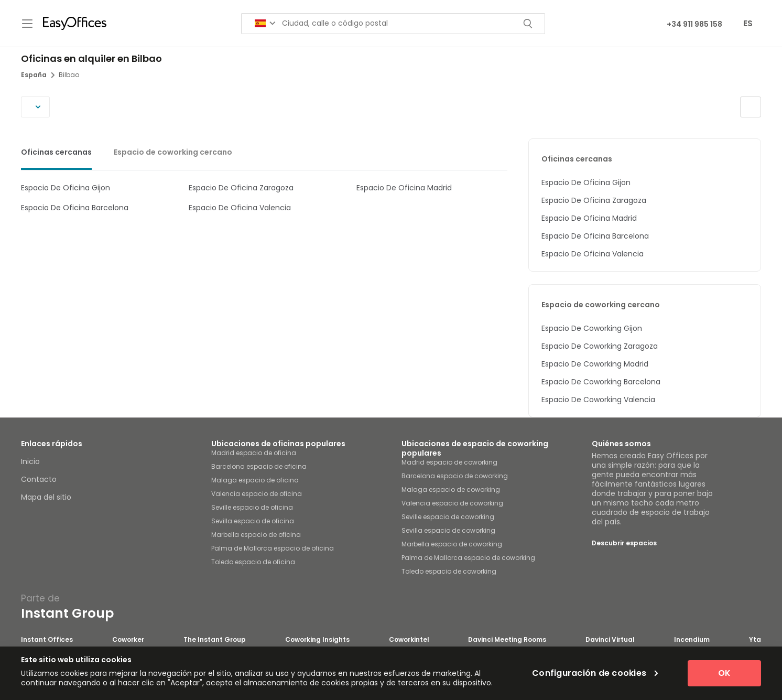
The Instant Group (215, 640)
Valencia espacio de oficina (257, 494)
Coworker (128, 640)
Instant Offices (47, 640)
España (38, 75)
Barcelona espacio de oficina (259, 466)
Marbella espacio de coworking (452, 544)
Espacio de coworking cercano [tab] (173, 152)
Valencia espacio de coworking (452, 503)
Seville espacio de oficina (252, 507)
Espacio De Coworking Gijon (592, 328)
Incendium (692, 640)
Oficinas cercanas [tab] (56, 152)
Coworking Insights (317, 640)
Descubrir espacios (624, 543)
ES (748, 23)
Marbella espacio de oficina (256, 535)
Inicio (30, 461)
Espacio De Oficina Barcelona (75, 208)
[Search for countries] (265, 23)
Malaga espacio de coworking (451, 489)
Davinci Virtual (610, 640)
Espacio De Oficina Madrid (404, 188)
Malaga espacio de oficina (255, 480)
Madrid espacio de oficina (254, 453)
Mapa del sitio (46, 497)
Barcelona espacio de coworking (455, 476)
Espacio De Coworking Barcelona (601, 382)
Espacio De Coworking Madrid (595, 364)
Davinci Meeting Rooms (507, 640)
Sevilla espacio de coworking (448, 530)
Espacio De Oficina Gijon (66, 188)
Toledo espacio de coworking (449, 571)
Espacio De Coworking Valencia (598, 400)
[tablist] (264, 154)
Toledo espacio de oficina (253, 562)
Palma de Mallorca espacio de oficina (273, 548)
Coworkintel (409, 640)
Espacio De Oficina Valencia (240, 208)
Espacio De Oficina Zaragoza (241, 188)
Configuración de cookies (595, 673)
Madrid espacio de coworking (449, 462)
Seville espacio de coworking (448, 517)
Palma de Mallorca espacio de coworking (468, 558)
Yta (755, 640)
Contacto (39, 479)
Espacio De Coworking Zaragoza (600, 346)
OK (724, 673)
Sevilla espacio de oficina (253, 521)
